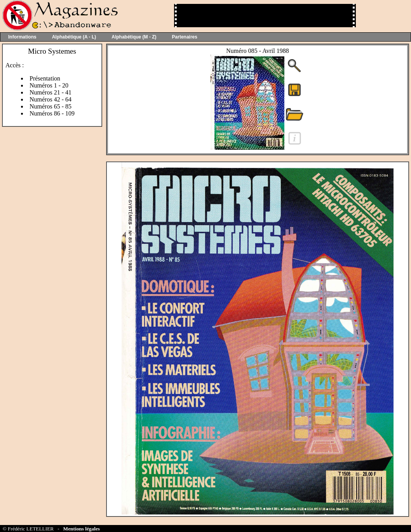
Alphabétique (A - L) (74, 37)
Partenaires (185, 37)
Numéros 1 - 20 (49, 85)
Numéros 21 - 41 (51, 92)
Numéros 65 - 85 (51, 106)
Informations (22, 37)
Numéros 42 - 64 (51, 99)
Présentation (45, 78)
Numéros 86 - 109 (52, 113)
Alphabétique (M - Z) (134, 37)
